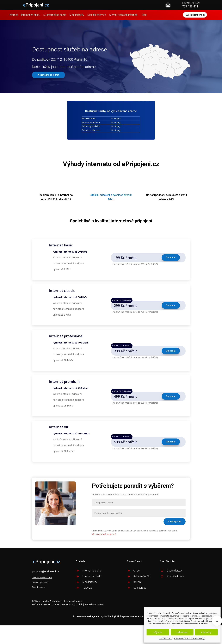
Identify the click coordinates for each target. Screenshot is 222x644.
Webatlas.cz (67, 608)
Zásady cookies (166, 639)
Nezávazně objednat (49, 78)
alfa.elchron (90, 608)
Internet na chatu (44, 14)
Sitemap (56, 608)
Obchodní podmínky (40, 586)
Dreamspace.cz (141, 620)
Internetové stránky (73, 604)
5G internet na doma (68, 14)
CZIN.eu (36, 604)
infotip (101, 608)
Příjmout (158, 632)
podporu (160, 198)
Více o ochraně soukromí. (104, 537)
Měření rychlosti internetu (137, 14)
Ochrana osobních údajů (42, 581)
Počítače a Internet (41, 608)
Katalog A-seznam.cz (52, 604)
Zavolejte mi (175, 525)
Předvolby (206, 632)
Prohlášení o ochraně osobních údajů (189, 639)
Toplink (79, 608)
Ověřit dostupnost (183, 16)
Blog (25, 19)
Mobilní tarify (90, 14)
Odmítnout (182, 632)
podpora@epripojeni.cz (46, 575)
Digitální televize (110, 14)
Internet (27, 14)
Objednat (170, 261)
